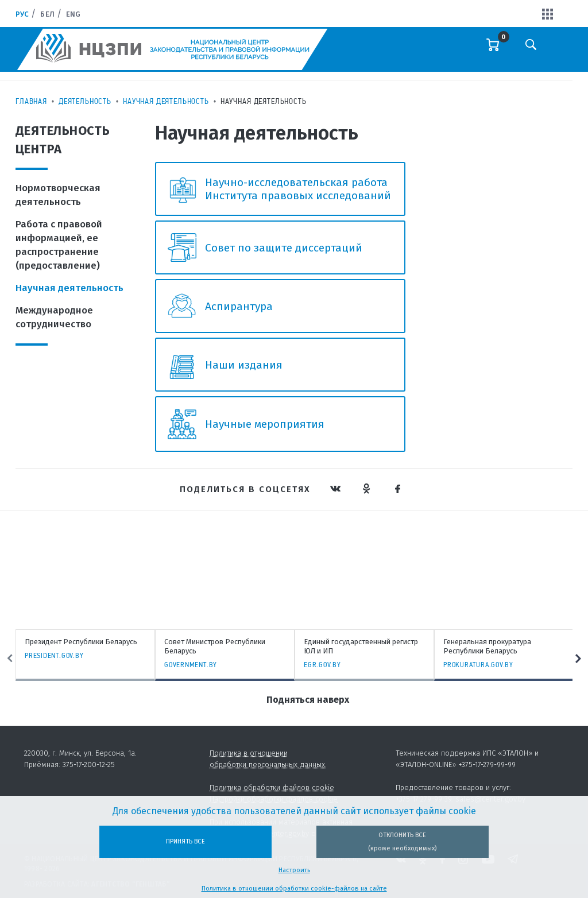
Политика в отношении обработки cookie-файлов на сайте (294, 889)
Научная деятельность (166, 101)
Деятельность (85, 101)
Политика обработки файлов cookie (272, 787)
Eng (73, 14)
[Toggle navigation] (560, 52)
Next (578, 659)
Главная (31, 101)
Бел (47, 14)
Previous (10, 659)
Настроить (294, 870)
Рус (22, 14)
